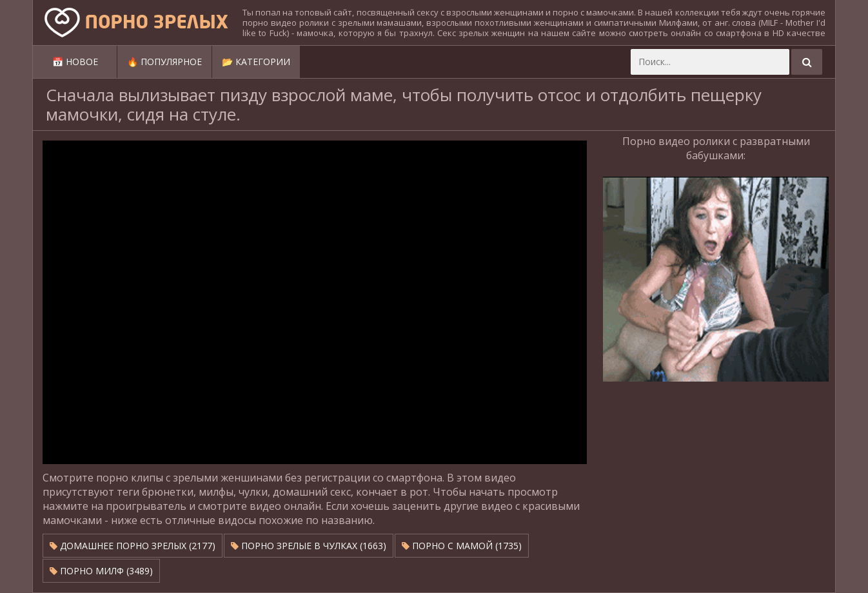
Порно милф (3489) (101, 571)
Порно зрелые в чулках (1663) (309, 546)
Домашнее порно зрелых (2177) (133, 546)
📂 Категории (256, 62)
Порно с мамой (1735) (462, 546)
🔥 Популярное (164, 62)
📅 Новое (75, 62)
